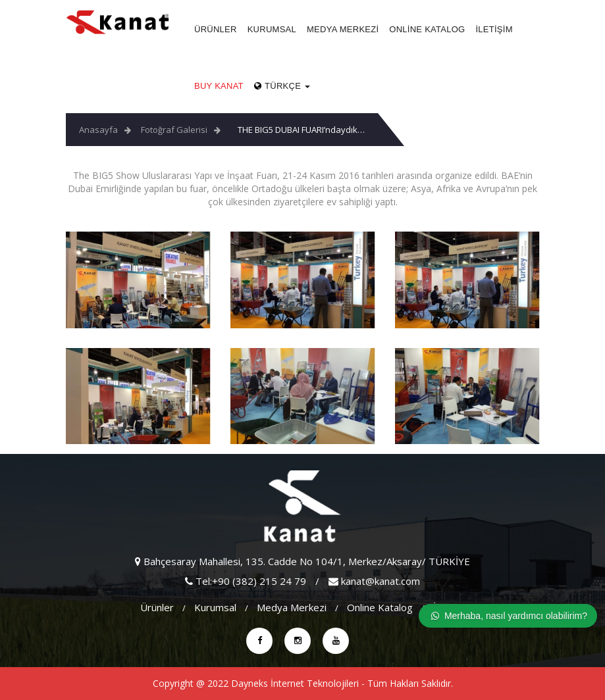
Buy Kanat (219, 86)
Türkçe (282, 86)
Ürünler (216, 29)
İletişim (494, 29)
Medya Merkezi (343, 29)
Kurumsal (272, 29)
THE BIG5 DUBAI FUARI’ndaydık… (301, 130)
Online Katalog (427, 29)
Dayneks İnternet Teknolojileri (295, 683)
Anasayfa (98, 130)
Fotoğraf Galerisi (174, 130)
